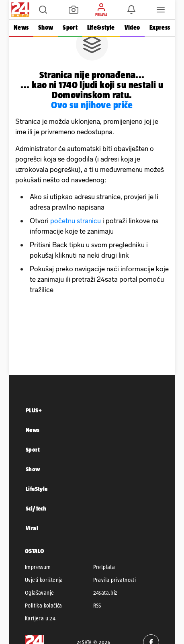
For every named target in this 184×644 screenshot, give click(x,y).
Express (160, 27)
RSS (97, 606)
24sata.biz (105, 593)
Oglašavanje (39, 593)
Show (46, 27)
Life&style (101, 27)
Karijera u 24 (40, 618)
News (21, 27)
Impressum (38, 567)
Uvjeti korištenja (44, 580)
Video (132, 27)
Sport (70, 27)
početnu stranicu (76, 221)
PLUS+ (34, 410)
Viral (32, 528)
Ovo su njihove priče (92, 105)
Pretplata (104, 567)
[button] (43, 10)
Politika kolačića (44, 606)
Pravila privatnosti (115, 580)
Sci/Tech (36, 508)
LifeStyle (37, 489)
